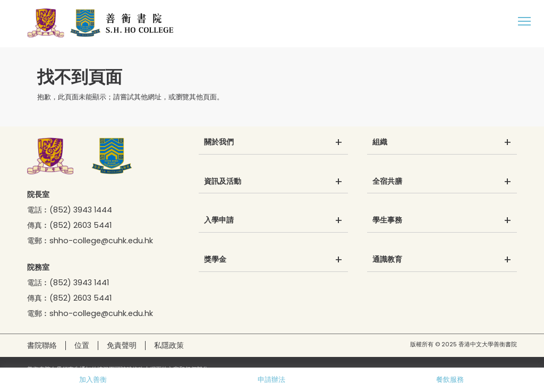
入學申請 (219, 220)
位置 (82, 345)
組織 (380, 142)
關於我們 (219, 142)
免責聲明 (122, 345)
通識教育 (387, 260)
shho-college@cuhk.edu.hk (101, 241)
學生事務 (387, 220)
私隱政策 (169, 345)
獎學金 (215, 260)
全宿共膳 (387, 182)
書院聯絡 (42, 345)
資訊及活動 (223, 182)
